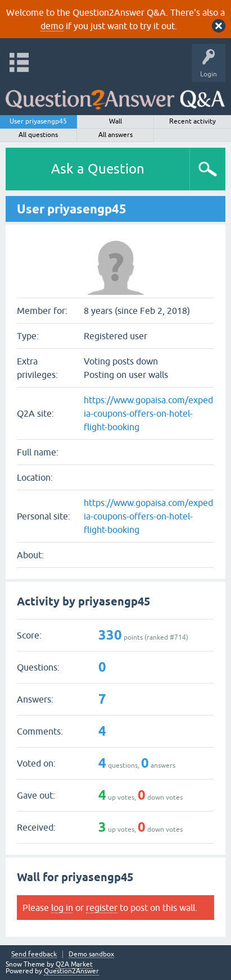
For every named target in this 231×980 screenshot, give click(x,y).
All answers (115, 135)
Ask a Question (98, 169)
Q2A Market (74, 964)
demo (52, 26)
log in (62, 908)
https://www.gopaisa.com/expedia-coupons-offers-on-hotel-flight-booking (148, 413)
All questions (38, 135)
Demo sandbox (91, 954)
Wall (115, 121)
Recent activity (192, 121)
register (102, 908)
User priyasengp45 (38, 121)
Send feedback (34, 954)
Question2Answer (71, 971)
